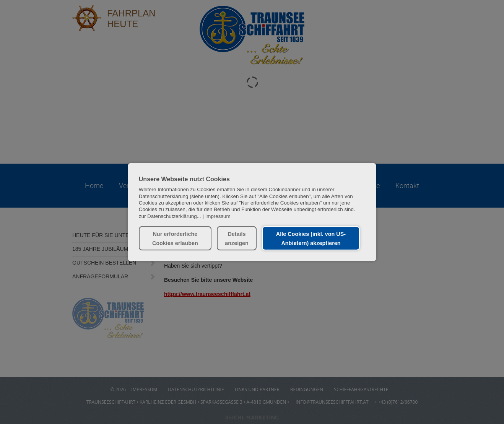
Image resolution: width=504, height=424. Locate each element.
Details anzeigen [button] (237, 238)
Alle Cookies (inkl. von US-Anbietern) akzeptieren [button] (311, 238)
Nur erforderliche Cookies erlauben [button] (175, 238)
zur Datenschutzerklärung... (170, 216)
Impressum (218, 216)
